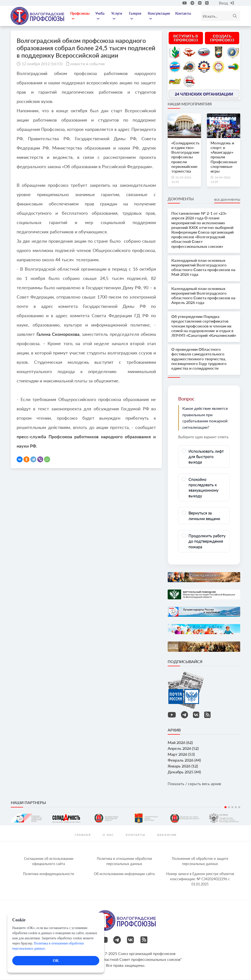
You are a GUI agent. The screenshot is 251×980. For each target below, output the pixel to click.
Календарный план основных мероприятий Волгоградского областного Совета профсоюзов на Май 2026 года (203, 268)
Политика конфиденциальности (49, 874)
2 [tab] (229, 808)
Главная (83, 835)
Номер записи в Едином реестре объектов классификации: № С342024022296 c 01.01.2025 (200, 879)
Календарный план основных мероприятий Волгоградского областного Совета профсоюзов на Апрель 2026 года (203, 296)
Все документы (227, 200)
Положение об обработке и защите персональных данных (200, 862)
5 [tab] (239, 808)
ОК (56, 961)
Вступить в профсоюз (186, 38)
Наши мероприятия (190, 104)
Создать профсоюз (222, 38)
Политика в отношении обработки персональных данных (124, 862)
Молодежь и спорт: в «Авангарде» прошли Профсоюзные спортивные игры (224, 157)
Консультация (159, 16)
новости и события (88, 64)
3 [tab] (232, 808)
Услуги (117, 16)
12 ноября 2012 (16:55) (42, 64)
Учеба (100, 16)
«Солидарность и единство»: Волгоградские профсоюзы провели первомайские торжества (185, 157)
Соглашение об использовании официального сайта (49, 862)
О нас (108, 835)
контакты (136, 835)
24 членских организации (204, 94)
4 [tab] (236, 808)
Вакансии (167, 835)
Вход (226, 3)
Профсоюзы (81, 16)
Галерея (135, 16)
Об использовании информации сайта (124, 874)
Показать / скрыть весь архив (194, 784)
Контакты (183, 14)
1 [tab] (226, 808)
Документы (181, 199)
